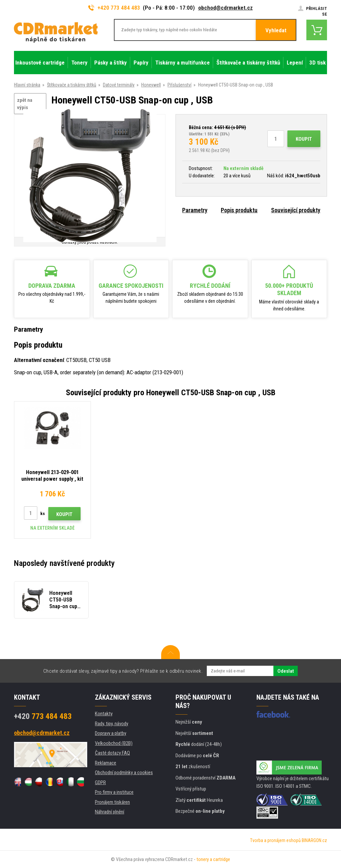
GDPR (100, 782)
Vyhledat (276, 30)
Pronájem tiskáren (112, 802)
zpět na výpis (25, 104)
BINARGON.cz (314, 840)
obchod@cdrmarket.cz (225, 8)
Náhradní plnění (110, 812)
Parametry (195, 210)
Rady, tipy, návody (112, 724)
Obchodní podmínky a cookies (124, 773)
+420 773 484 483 (114, 8)
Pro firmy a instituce (114, 792)
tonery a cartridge (213, 859)
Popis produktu (239, 210)
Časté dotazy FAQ (112, 753)
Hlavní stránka (27, 85)
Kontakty (104, 714)
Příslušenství (179, 85)
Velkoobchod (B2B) (114, 743)
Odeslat (286, 671)
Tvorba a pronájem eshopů (275, 840)
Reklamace (106, 763)
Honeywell (151, 85)
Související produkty (296, 210)
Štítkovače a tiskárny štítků (72, 85)
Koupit (304, 139)
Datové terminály (119, 85)
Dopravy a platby (111, 733)
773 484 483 (43, 716)
